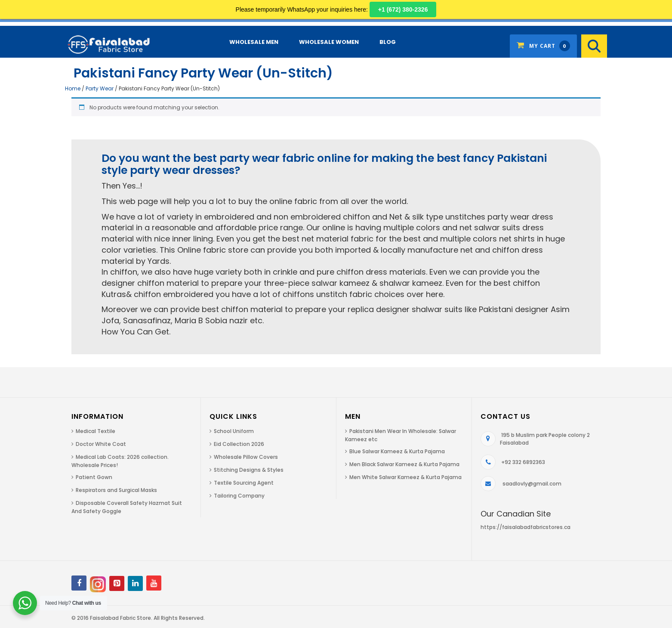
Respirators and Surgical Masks (116, 490)
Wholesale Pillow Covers (246, 457)
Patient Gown (94, 477)
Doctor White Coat (101, 444)
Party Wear (100, 88)
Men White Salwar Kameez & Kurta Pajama (405, 477)
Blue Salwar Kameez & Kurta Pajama (397, 451)
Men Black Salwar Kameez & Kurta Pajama (404, 464)
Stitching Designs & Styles (249, 470)
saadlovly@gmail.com (532, 484)
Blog (388, 42)
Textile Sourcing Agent (244, 483)
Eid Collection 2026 (239, 444)
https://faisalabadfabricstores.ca (526, 527)
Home (73, 88)
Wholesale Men (254, 42)
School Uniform (234, 431)
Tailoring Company (239, 496)
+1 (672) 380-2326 (403, 9)
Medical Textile (96, 431)
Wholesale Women (329, 42)
